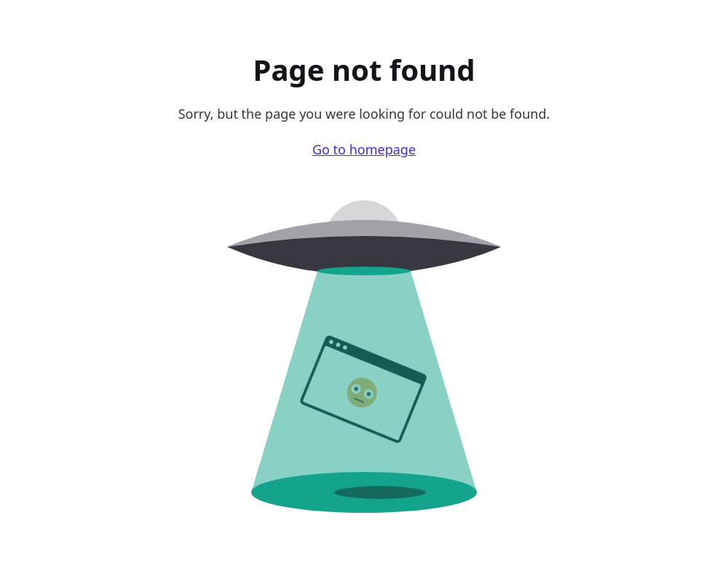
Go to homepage (364, 149)
